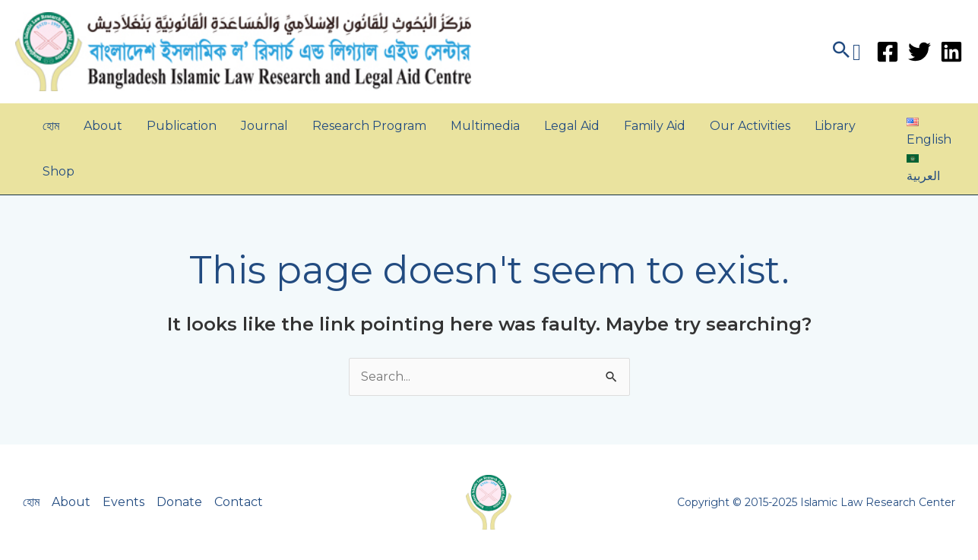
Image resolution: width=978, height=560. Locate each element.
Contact (239, 502)
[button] (845, 52)
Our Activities (750, 126)
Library (835, 126)
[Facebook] (888, 52)
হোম (51, 126)
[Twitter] (919, 52)
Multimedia (485, 126)
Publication (182, 126)
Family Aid (655, 126)
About (103, 126)
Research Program (369, 126)
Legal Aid (572, 126)
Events (123, 502)
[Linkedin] (951, 52)
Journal (264, 126)
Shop (59, 171)
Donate (179, 502)
